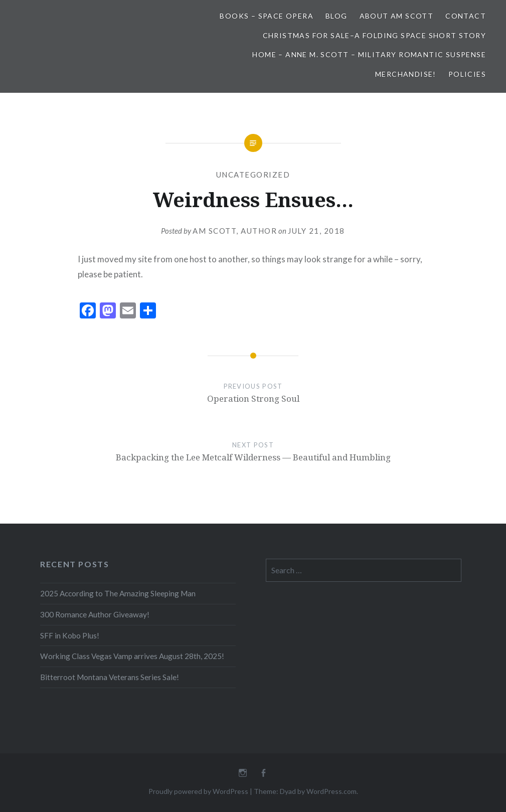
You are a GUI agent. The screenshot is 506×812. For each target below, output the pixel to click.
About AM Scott (397, 16)
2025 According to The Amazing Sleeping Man (118, 593)
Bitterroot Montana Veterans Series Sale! (110, 677)
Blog (336, 16)
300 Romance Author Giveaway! (95, 614)
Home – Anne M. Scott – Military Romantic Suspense (369, 54)
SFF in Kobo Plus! (70, 635)
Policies (467, 74)
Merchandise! (406, 74)
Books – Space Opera (267, 16)
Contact (466, 16)
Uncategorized (253, 175)
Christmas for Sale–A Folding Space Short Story (374, 35)
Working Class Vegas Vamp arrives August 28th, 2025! (132, 656)
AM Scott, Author (235, 231)
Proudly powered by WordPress (198, 791)
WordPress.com (331, 791)
